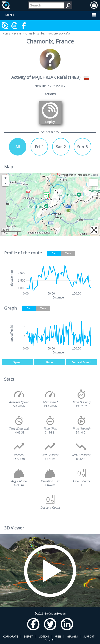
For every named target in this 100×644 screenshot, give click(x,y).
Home (6, 34)
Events (18, 34)
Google (95, 175)
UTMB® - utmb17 (36, 34)
